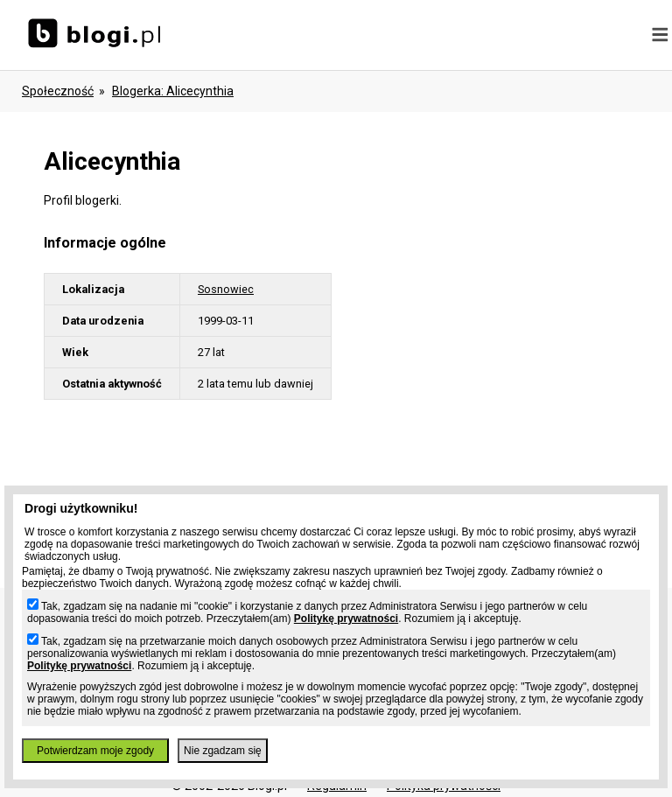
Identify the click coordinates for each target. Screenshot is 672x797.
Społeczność (58, 91)
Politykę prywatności (346, 619)
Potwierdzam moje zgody (95, 751)
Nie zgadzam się (223, 751)
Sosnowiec (226, 289)
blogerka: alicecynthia (173, 91)
